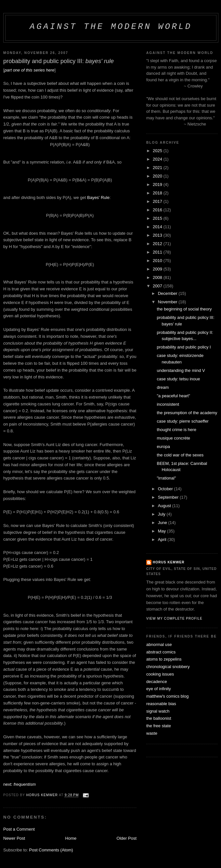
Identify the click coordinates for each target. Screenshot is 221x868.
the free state (159, 726)
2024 (158, 159)
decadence (157, 682)
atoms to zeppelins (164, 659)
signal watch (158, 711)
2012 (158, 244)
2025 (158, 151)
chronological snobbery (168, 667)
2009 (158, 269)
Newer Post (14, 838)
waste (152, 733)
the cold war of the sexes (180, 455)
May (162, 531)
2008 (158, 277)
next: (19, 784)
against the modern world (111, 27)
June (163, 523)
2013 (158, 235)
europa (163, 447)
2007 (158, 286)
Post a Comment (19, 829)
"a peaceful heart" (173, 396)
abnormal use (159, 644)
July (162, 514)
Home (71, 838)
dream (163, 387)
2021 (158, 168)
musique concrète (173, 438)
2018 (158, 193)
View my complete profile (174, 618)
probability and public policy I (184, 347)
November (168, 302)
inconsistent (168, 404)
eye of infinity (159, 689)
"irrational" (166, 478)
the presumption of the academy (187, 413)
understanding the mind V (181, 370)
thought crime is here (176, 430)
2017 (158, 201)
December (168, 293)
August (165, 506)
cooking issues (160, 674)
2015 (158, 218)
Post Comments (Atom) (51, 850)
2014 (158, 227)
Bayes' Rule (98, 197)
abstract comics (161, 652)
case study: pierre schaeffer (182, 421)
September (169, 497)
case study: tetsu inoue (178, 379)
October (166, 489)
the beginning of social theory (184, 309)
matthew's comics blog (167, 696)
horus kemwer (169, 562)
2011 (158, 252)
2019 (158, 184)
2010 (158, 261)
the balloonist (159, 718)
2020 (158, 176)
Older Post (127, 838)
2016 (158, 210)
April (163, 539)
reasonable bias (161, 704)
